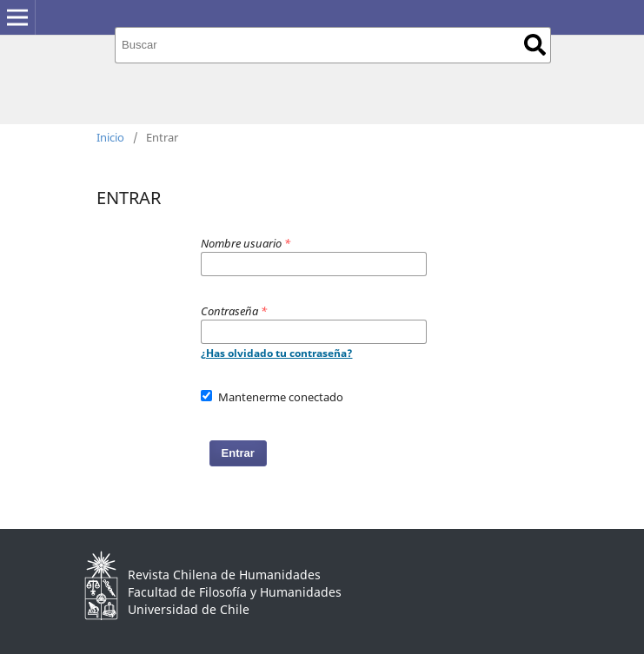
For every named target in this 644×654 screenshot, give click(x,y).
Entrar (238, 453)
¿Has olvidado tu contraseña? (277, 353)
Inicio (110, 137)
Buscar (535, 45)
